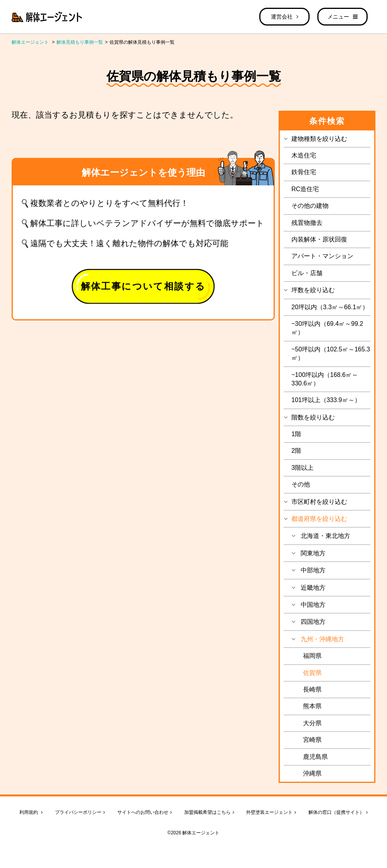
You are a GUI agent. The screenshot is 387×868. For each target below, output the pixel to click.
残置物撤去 (307, 223)
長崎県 (312, 689)
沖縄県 (312, 773)
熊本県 (312, 706)
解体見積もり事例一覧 (80, 42)
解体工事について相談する (143, 286)
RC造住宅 (305, 189)
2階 (296, 451)
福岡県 (312, 656)
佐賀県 (312, 673)
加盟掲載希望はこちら (209, 812)
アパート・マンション (322, 256)
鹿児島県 (315, 757)
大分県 (312, 723)
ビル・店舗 (307, 273)
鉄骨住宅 (304, 172)
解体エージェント (30, 42)
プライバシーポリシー (80, 812)
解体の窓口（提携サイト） (338, 812)
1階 (296, 434)
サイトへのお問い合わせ (145, 812)
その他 (301, 484)
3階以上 (302, 468)
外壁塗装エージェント (271, 812)
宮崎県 (312, 740)
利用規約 (31, 812)
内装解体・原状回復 (319, 239)
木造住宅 (304, 155)
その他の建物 (310, 206)
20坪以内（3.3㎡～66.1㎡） (330, 307)
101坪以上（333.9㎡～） (326, 400)
